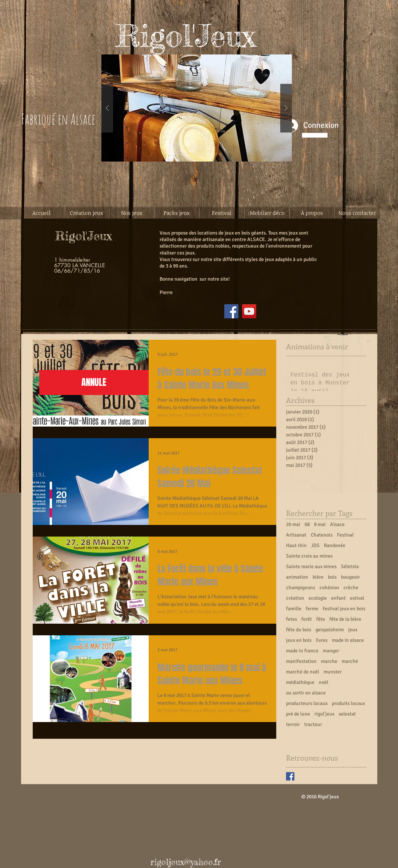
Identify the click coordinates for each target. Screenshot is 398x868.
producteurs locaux (307, 703)
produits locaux (348, 703)
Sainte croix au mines (309, 556)
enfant (338, 598)
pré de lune (298, 714)
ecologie (318, 598)
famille (294, 609)
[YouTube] (249, 311)
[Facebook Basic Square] (290, 776)
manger (331, 651)
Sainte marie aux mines (311, 567)
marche (329, 661)
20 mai (293, 524)
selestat (347, 714)
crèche (351, 588)
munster (333, 672)
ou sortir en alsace (306, 693)
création (295, 598)
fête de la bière (345, 619)
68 (307, 524)
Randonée (335, 545)
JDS (315, 545)
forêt (307, 619)
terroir (293, 724)
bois (332, 577)
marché (350, 661)
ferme (312, 609)
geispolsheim (330, 630)
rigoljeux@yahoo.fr (186, 862)
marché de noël (303, 672)
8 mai (320, 524)
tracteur (313, 724)
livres (322, 640)
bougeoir (350, 577)
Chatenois (322, 535)
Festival (345, 535)
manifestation (301, 661)
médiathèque (300, 682)
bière (318, 577)
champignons (301, 588)
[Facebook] (231, 311)
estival (357, 598)
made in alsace (348, 640)
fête (321, 619)
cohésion (329, 588)
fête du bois (299, 630)
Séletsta (350, 567)
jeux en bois (299, 640)
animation (297, 577)
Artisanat (296, 535)
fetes (292, 619)
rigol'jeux (324, 714)
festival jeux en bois (344, 609)
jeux (353, 630)
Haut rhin (296, 545)
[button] (197, 108)
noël (323, 682)
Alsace (337, 524)
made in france (302, 651)
